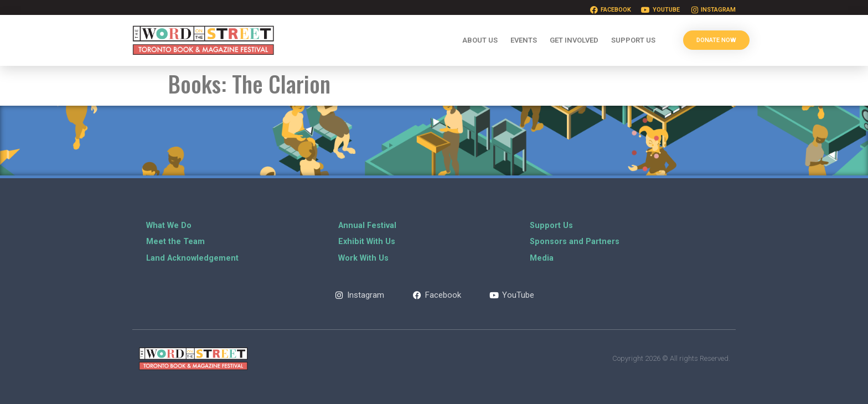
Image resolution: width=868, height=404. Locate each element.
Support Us (633, 40)
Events (524, 40)
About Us (480, 40)
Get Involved (574, 40)
